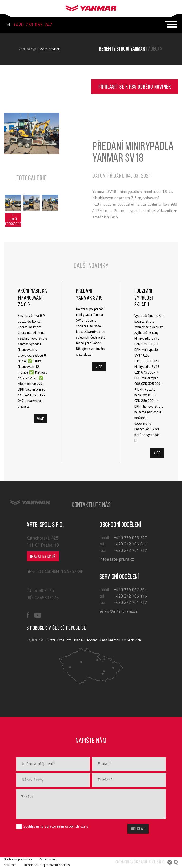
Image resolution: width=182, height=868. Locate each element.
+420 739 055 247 (28, 25)
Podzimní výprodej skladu (144, 298)
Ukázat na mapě (43, 557)
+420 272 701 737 (130, 551)
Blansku (80, 640)
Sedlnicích (134, 640)
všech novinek (50, 49)
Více (41, 419)
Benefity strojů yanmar (131, 49)
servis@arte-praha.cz (118, 611)
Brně (61, 640)
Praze (52, 640)
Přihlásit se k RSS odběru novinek (135, 87)
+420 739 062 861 (130, 590)
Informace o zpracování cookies (47, 865)
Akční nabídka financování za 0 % (33, 298)
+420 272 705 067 (130, 544)
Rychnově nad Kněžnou (104, 640)
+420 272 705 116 (130, 596)
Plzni (69, 640)
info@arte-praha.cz (117, 559)
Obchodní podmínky (18, 859)
